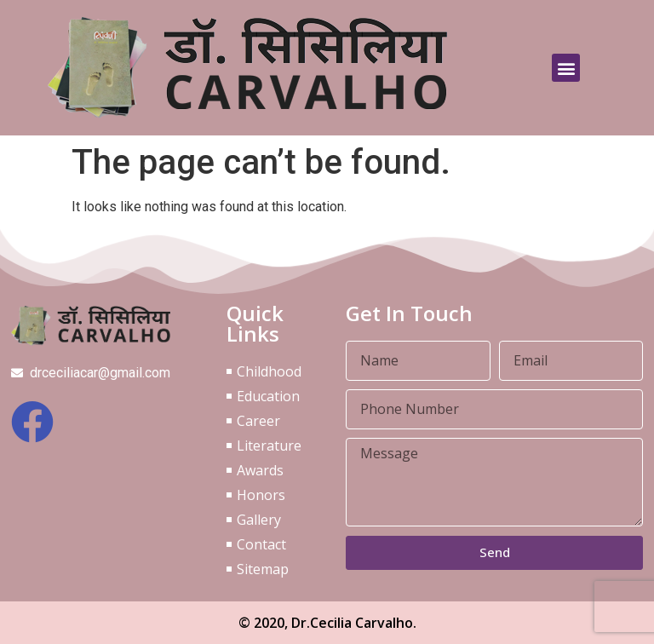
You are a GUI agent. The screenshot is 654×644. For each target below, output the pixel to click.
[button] (566, 68)
